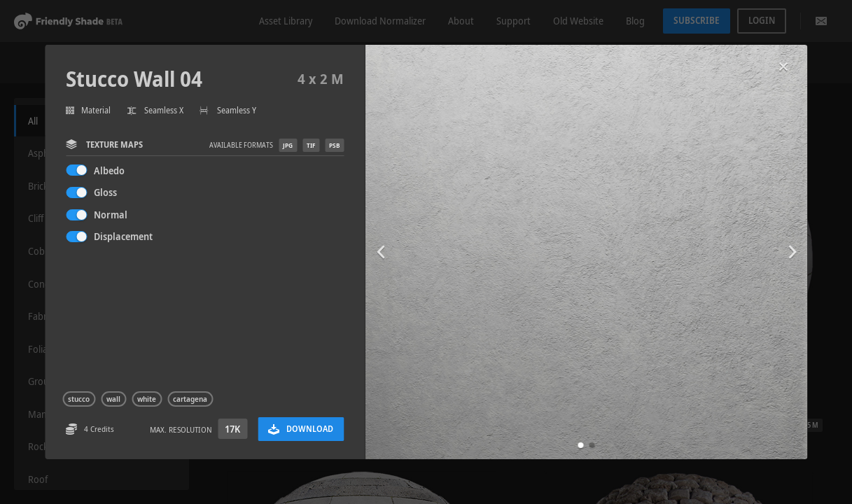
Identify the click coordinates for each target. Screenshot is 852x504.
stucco (79, 399)
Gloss (105, 192)
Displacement (123, 236)
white (147, 399)
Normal (111, 215)
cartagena (190, 399)
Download (301, 429)
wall (113, 399)
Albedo (109, 170)
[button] (580, 445)
